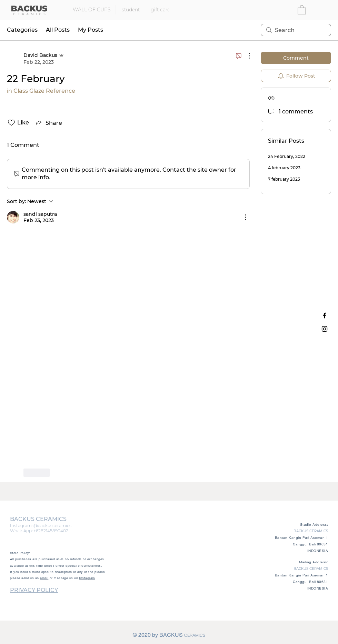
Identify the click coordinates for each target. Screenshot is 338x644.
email (44, 578)
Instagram (87, 578)
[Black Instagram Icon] (325, 329)
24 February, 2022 (287, 156)
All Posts (58, 30)
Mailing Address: (314, 562)
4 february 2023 (284, 168)
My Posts (91, 30)
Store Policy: (20, 553)
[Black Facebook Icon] (325, 315)
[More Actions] (246, 56)
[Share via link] (48, 123)
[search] (296, 30)
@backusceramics (52, 526)
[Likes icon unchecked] (11, 123)
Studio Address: (314, 525)
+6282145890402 (51, 531)
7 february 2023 (284, 179)
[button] (302, 9)
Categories (22, 30)
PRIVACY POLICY (34, 590)
